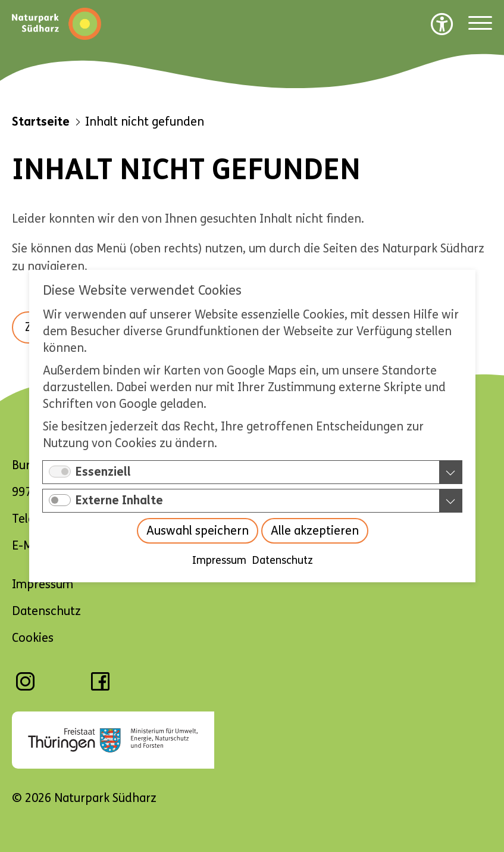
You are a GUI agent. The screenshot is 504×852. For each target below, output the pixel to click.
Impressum (219, 560)
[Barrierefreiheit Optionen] (442, 24)
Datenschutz (282, 560)
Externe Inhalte (119, 500)
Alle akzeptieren (314, 531)
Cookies (33, 638)
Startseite (41, 122)
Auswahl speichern (197, 531)
